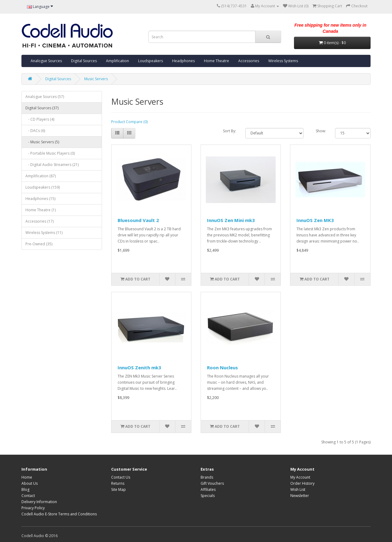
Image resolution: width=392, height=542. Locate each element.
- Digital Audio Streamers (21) (52, 165)
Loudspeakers (151, 61)
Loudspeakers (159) (43, 187)
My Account (300, 477)
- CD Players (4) (40, 119)
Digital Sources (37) (42, 108)
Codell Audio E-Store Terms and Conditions (59, 514)
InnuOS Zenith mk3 (139, 367)
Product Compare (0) (129, 122)
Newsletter (300, 496)
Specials (208, 496)
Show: (321, 131)
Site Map (119, 489)
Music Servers (96, 79)
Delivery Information (39, 502)
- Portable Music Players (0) (50, 153)
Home (27, 477)
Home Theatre (217, 61)
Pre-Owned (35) (39, 244)
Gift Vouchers (212, 483)
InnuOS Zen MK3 (315, 220)
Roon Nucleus (222, 367)
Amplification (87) (41, 176)
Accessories (249, 61)
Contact (28, 496)
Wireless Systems (283, 61)
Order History (302, 483)
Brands (207, 477)
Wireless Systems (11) (44, 233)
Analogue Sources (46, 61)
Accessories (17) (40, 221)
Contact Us (121, 477)
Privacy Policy (33, 508)
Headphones (183, 61)
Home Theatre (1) (41, 210)
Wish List (298, 489)
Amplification (117, 61)
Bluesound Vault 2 (138, 220)
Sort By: (230, 131)
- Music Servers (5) (42, 142)
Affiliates (208, 489)
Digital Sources (84, 61)
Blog (25, 489)
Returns (118, 483)
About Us (30, 483)
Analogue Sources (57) (45, 97)
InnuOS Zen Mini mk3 (231, 220)
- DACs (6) (35, 131)
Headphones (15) (40, 199)
